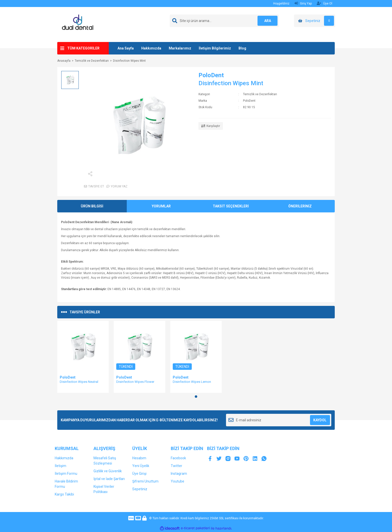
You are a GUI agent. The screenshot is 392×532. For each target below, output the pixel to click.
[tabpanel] (83, 357)
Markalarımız (180, 48)
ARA (268, 21)
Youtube (177, 481)
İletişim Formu (66, 474)
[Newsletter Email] (279, 420)
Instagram (179, 474)
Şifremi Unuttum (145, 481)
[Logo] (80, 24)
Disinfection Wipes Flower (135, 382)
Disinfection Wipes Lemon (192, 382)
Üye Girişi (139, 474)
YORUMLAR (161, 206)
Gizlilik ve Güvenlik (108, 471)
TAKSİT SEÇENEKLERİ (231, 206)
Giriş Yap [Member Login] (303, 3)
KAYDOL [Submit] (320, 420)
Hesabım (139, 458)
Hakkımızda (151, 48)
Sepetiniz (140, 489)
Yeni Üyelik (141, 466)
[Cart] (315, 21)
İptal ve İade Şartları (109, 479)
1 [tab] (196, 397)
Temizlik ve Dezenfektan (260, 94)
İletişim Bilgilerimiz (215, 48)
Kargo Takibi (64, 494)
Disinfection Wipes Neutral (79, 382)
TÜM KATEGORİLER (83, 48)
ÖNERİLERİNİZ (300, 206)
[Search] (224, 21)
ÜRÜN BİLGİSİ (92, 206)
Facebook (178, 458)
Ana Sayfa (126, 48)
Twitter (176, 466)
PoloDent (211, 75)
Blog (242, 48)
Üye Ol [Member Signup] (324, 3)
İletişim (60, 466)
